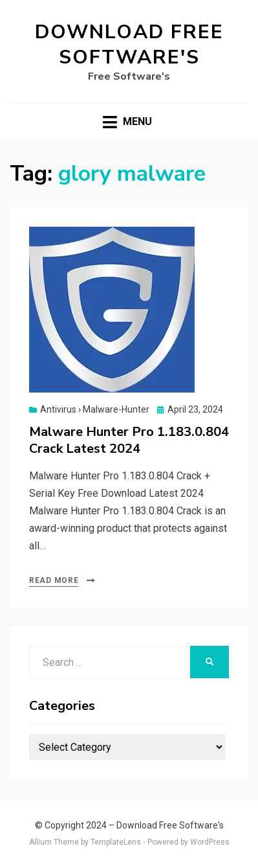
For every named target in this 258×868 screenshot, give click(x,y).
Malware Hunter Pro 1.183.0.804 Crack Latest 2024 (129, 440)
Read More (54, 580)
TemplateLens (116, 842)
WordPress (210, 842)
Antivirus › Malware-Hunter (95, 409)
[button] (112, 310)
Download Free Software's (129, 45)
